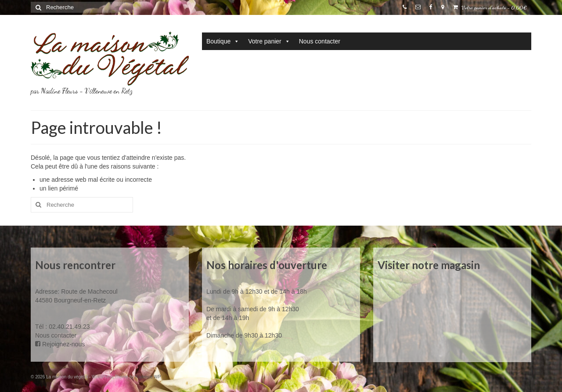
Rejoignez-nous (60, 344)
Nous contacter (320, 41)
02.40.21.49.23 (69, 327)
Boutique (223, 41)
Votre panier (269, 41)
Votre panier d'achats (490, 7)
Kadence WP (148, 377)
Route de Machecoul (88, 291)
